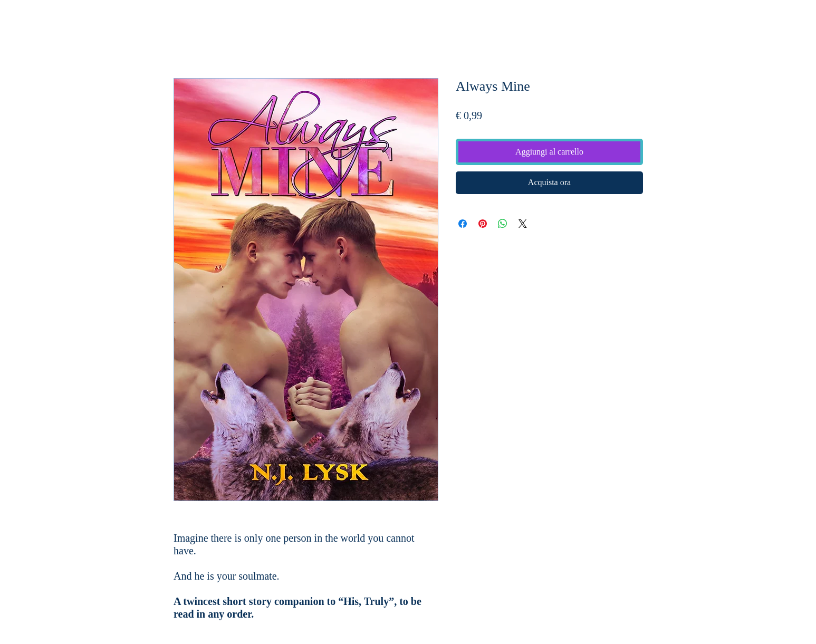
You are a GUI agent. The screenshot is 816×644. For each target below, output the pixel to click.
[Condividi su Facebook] (463, 224)
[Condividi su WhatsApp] (503, 224)
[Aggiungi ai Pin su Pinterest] (483, 224)
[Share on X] (523, 224)
